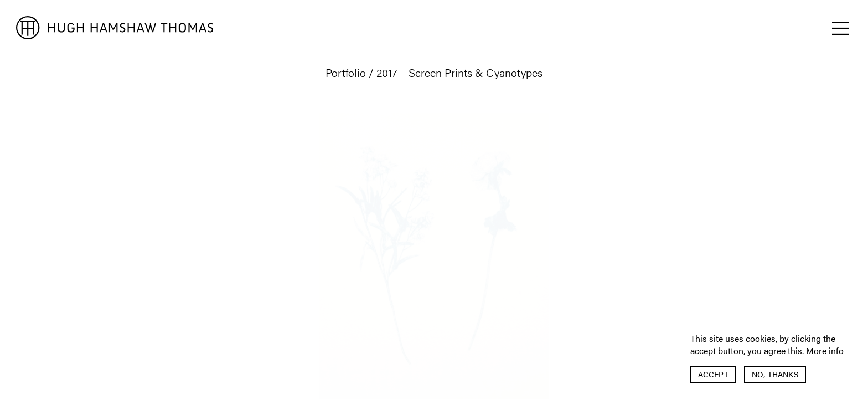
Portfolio (346, 72)
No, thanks (775, 374)
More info (825, 351)
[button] (840, 28)
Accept (713, 374)
